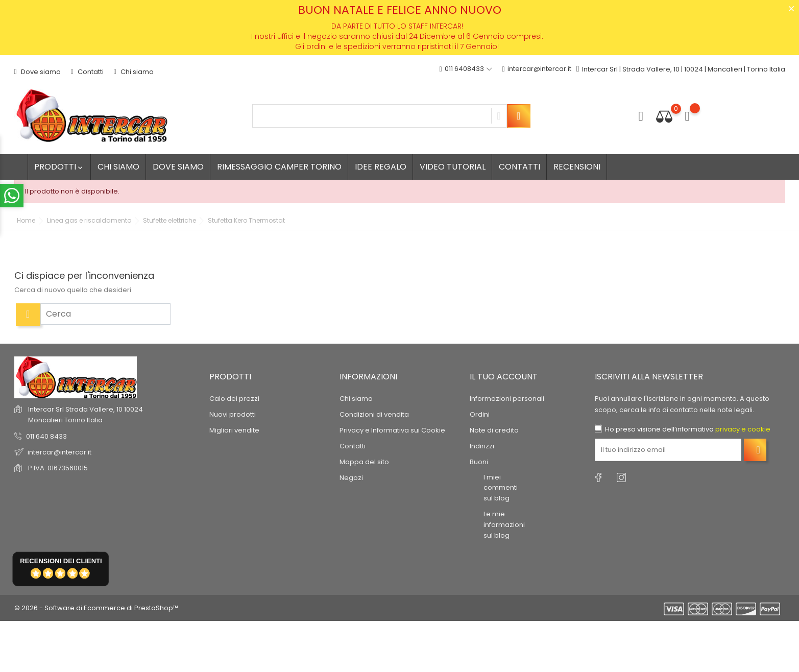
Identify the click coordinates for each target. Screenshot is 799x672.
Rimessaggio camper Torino (279, 167)
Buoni (479, 461)
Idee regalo (381, 167)
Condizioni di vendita (374, 414)
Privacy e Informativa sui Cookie (392, 430)
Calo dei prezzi (234, 398)
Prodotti (59, 167)
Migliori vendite (234, 430)
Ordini (480, 414)
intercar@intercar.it (537, 69)
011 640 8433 (46, 436)
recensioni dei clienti (61, 561)
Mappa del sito (364, 461)
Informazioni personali (507, 398)
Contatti (87, 72)
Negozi (351, 477)
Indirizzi (482, 446)
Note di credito (494, 430)
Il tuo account (504, 377)
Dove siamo (38, 72)
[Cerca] (105, 314)
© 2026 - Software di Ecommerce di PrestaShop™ (96, 608)
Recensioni (577, 167)
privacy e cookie (743, 429)
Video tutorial (453, 167)
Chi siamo (134, 72)
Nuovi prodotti (233, 414)
